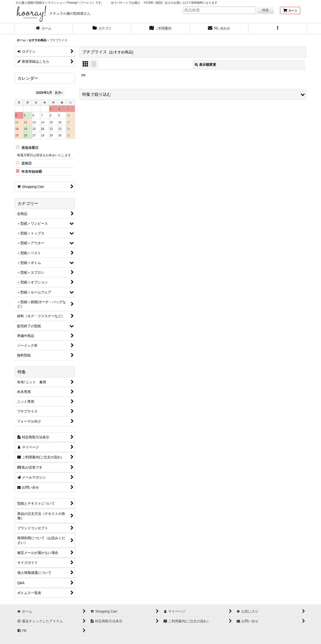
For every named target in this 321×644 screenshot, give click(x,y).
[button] (278, 29)
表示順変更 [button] (205, 65)
